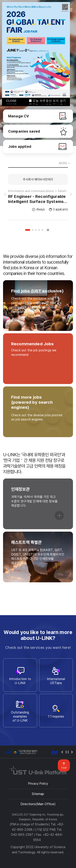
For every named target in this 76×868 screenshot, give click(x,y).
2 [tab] (33, 230)
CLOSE (11, 101)
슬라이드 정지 (48, 230)
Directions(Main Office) (38, 804)
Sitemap (38, 794)
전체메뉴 (71, 10)
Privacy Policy (38, 784)
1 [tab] (28, 230)
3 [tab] (36, 230)
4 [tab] (39, 230)
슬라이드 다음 (71, 194)
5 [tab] (42, 230)
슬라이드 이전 (5, 194)
